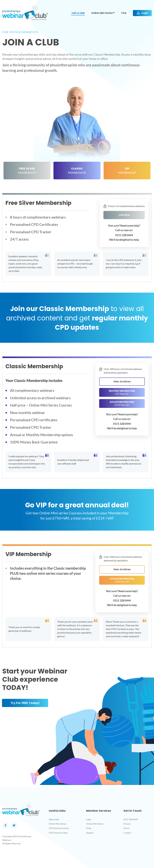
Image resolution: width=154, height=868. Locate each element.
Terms (126, 828)
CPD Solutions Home (59, 828)
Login (89, 819)
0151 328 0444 (131, 819)
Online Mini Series (57, 824)
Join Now (124, 215)
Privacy (127, 824)
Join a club (54, 819)
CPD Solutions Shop (58, 833)
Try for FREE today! (25, 703)
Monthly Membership (122, 392)
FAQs (89, 828)
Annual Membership (122, 403)
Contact (127, 833)
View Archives (122, 382)
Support (90, 833)
